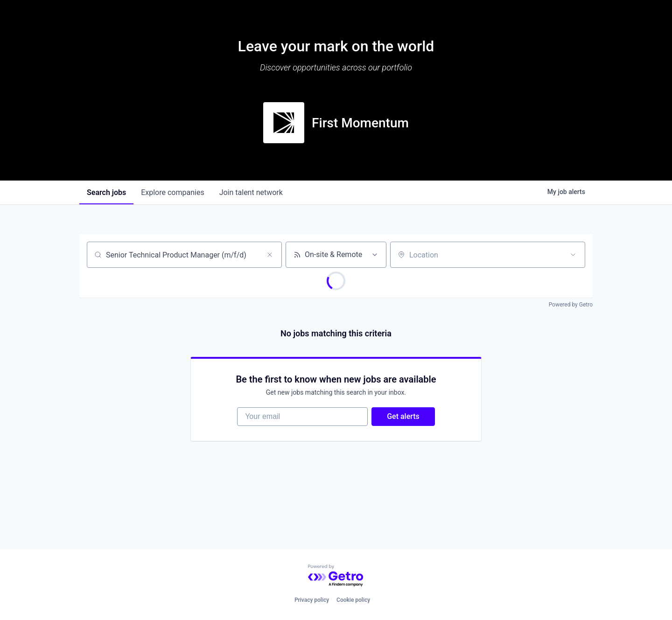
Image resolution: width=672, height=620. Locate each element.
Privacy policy (312, 600)
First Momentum (360, 123)
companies (172, 192)
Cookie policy (353, 600)
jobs (106, 192)
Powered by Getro (571, 305)
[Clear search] (270, 255)
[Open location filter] (573, 255)
